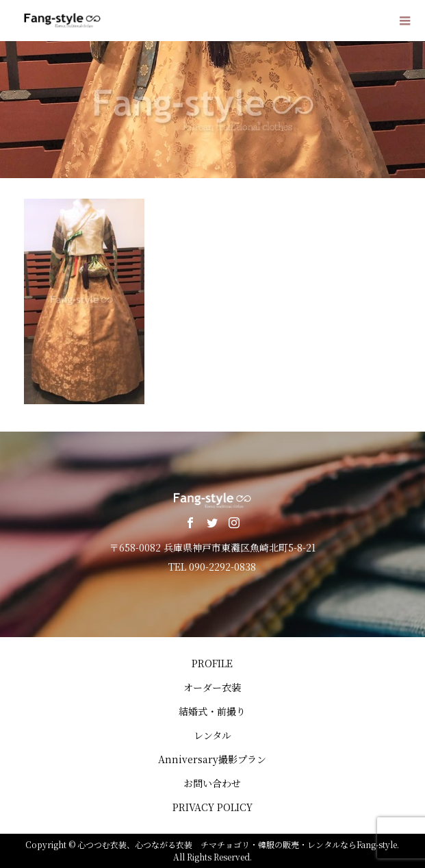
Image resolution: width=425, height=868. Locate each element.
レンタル (212, 735)
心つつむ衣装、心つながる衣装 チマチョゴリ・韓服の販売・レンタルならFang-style (237, 844)
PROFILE (212, 663)
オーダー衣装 (212, 687)
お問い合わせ (212, 783)
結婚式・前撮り (212, 711)
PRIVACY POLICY (212, 807)
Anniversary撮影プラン (212, 759)
